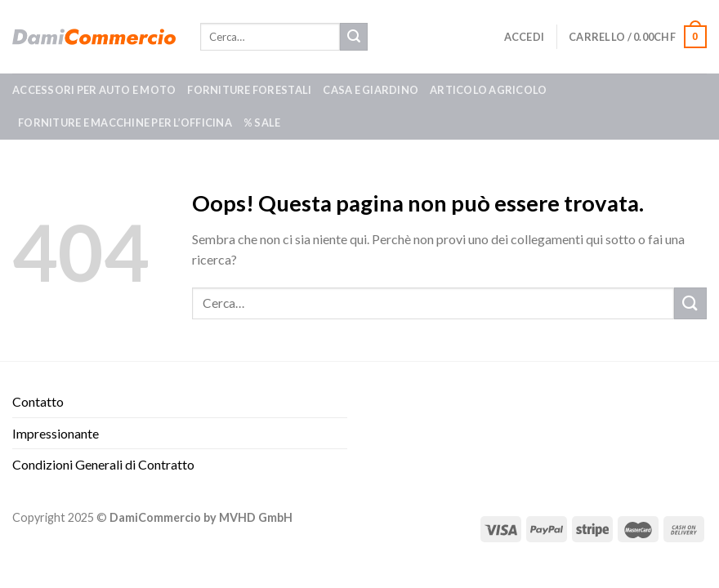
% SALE (262, 122)
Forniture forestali (249, 90)
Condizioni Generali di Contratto (103, 464)
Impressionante (56, 433)
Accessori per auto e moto (94, 90)
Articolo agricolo (488, 90)
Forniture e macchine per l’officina (125, 122)
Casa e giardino (371, 90)
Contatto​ (38, 401)
